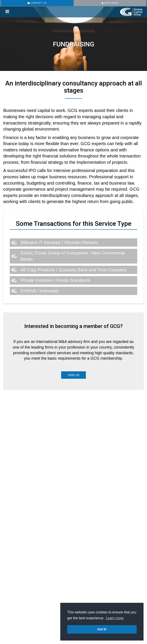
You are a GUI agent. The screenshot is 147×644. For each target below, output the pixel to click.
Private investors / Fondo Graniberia (55, 280)
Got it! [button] (102, 629)
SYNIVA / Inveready (40, 291)
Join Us (73, 375)
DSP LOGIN (110, 3)
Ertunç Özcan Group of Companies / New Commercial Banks (73, 256)
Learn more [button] (115, 618)
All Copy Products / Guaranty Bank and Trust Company (74, 270)
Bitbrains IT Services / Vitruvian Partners (59, 243)
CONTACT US (37, 3)
